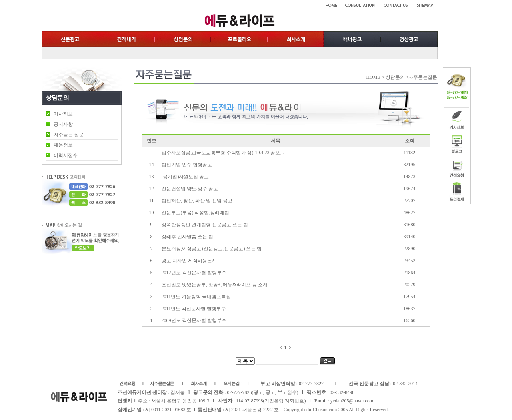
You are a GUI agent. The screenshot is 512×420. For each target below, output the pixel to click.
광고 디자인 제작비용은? (188, 261)
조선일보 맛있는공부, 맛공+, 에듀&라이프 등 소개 (215, 285)
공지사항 (63, 124)
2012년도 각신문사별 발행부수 (195, 273)
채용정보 (63, 145)
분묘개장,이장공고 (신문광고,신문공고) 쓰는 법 (212, 249)
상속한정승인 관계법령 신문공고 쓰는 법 (205, 225)
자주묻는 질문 (69, 135)
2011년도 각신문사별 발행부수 (194, 309)
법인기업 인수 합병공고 (187, 165)
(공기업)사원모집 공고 (185, 177)
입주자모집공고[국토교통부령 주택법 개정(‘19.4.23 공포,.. (223, 153)
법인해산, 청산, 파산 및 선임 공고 (197, 201)
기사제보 (63, 114)
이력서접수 (66, 155)
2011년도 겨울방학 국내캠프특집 (196, 297)
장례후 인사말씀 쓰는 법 (187, 237)
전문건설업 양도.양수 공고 (190, 189)
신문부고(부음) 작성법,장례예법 (196, 213)
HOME (373, 77)
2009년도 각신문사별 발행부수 (194, 320)
